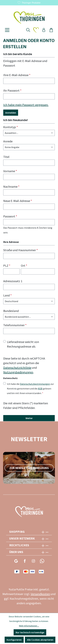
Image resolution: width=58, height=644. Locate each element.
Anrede (8, 141)
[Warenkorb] (51, 30)
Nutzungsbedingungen (18, 372)
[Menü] (7, 30)
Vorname (10, 171)
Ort (24, 266)
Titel (6, 157)
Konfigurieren (14, 640)
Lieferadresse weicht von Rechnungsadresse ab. (23, 344)
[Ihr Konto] (44, 30)
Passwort (10, 216)
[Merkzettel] (36, 30)
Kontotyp (11, 127)
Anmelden (11, 113)
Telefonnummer (15, 325)
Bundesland (11, 311)
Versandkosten (40, 594)
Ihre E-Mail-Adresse (17, 75)
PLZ (7, 266)
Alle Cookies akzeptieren (40, 640)
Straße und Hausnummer (20, 250)
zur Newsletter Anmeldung (29, 468)
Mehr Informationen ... (29, 626)
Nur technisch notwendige (30, 632)
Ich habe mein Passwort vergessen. (26, 105)
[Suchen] (28, 30)
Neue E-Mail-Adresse (18, 201)
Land (7, 295)
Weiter (29, 418)
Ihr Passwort (12, 90)
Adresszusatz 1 (13, 281)
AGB (40, 389)
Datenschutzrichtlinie (17, 368)
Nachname (11, 187)
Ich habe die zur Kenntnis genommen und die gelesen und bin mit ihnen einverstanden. (30, 388)
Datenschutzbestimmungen (35, 384)
